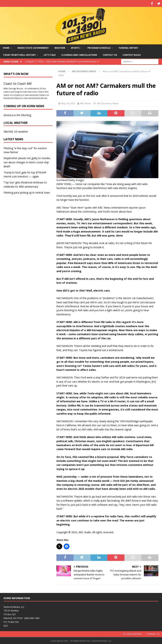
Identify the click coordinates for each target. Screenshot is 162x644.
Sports (75, 47)
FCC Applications (132, 633)
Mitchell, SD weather (16, 131)
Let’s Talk (50, 54)
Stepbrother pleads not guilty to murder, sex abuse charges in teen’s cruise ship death (27, 162)
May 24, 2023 (68, 103)
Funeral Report (128, 47)
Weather (60, 47)
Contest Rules (132, 54)
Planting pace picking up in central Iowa (27, 192)
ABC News (86, 103)
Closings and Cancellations (79, 54)
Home (6, 47)
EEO (6, 625)
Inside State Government (33, 47)
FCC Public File (11, 621)
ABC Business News (108, 103)
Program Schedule (99, 47)
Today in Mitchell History (19, 54)
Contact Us (110, 54)
